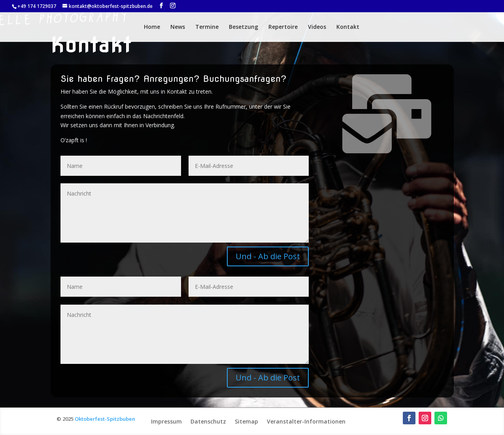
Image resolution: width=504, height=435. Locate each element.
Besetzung (244, 27)
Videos (317, 27)
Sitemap (246, 421)
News (178, 27)
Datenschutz (208, 421)
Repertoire (283, 27)
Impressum (166, 421)
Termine (207, 27)
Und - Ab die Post (268, 256)
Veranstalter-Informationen (306, 421)
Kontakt (348, 27)
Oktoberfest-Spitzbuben (105, 419)
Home (152, 27)
